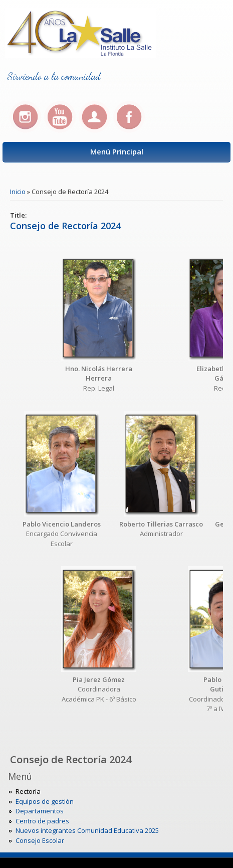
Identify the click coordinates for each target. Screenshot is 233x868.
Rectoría (28, 791)
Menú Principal (117, 151)
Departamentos (40, 811)
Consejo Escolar (40, 840)
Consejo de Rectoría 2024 (65, 226)
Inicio (18, 192)
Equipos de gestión (45, 801)
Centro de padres (42, 821)
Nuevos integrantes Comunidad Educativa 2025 (87, 830)
